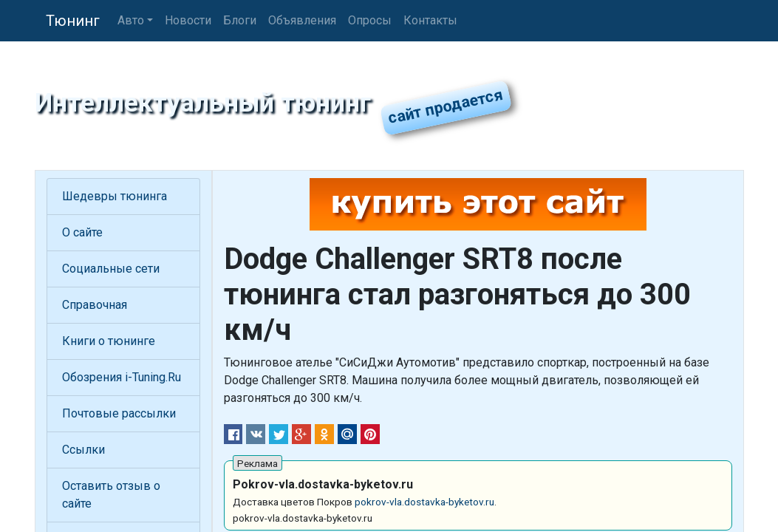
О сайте (82, 232)
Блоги (240, 20)
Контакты (430, 20)
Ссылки (83, 450)
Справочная (95, 305)
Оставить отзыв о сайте (111, 495)
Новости (188, 20)
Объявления (302, 20)
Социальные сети (111, 269)
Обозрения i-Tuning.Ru (122, 377)
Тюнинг (73, 21)
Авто (131, 20)
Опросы (370, 20)
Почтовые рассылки (119, 413)
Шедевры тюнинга (115, 196)
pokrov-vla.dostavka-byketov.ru (424, 502)
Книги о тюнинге (109, 341)
